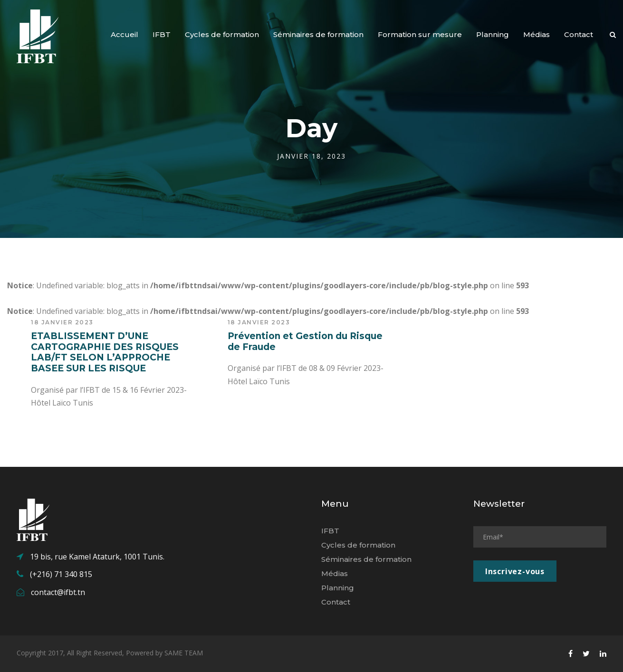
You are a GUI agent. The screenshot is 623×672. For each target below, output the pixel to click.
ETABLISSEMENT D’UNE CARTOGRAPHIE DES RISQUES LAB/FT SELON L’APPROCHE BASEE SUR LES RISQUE (105, 352)
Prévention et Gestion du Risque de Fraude (305, 341)
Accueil (125, 34)
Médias (537, 34)
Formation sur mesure (420, 34)
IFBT (162, 34)
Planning (493, 34)
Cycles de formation (222, 34)
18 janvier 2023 (62, 322)
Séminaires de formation (318, 34)
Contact (579, 34)
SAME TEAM (184, 653)
